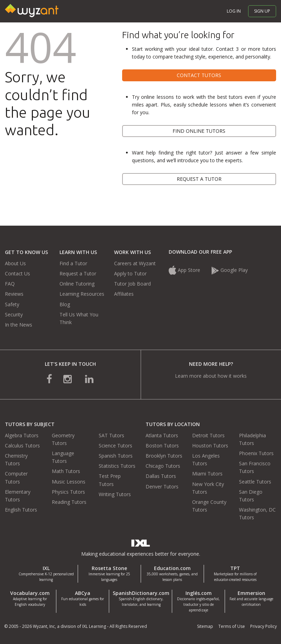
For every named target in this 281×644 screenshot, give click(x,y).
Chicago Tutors (163, 466)
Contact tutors (199, 75)
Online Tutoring (77, 284)
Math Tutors (66, 471)
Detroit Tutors (208, 435)
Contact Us (17, 273)
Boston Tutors (162, 446)
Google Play (230, 270)
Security (14, 314)
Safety (12, 304)
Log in (234, 11)
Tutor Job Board (132, 284)
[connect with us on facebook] (49, 379)
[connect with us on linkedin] (89, 379)
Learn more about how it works (211, 376)
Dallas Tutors (161, 476)
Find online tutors (199, 131)
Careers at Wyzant (135, 263)
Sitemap (205, 626)
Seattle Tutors (255, 482)
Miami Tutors (207, 474)
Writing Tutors (115, 494)
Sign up (262, 11)
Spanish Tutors (116, 456)
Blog (65, 304)
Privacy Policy (264, 626)
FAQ (10, 284)
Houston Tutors (210, 446)
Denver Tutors (162, 487)
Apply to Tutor (130, 273)
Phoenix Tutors (256, 453)
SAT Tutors (111, 435)
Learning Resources (82, 294)
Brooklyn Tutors (164, 456)
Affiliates (124, 294)
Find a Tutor (73, 263)
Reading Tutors (69, 502)
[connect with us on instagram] (68, 379)
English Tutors (21, 510)
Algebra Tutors (22, 435)
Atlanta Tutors (162, 435)
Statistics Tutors (117, 466)
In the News (19, 325)
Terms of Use (232, 626)
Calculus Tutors (22, 446)
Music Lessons (69, 482)
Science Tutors (115, 446)
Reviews (14, 294)
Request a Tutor (78, 273)
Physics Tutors (68, 492)
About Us (15, 263)
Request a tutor (199, 179)
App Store (185, 270)
